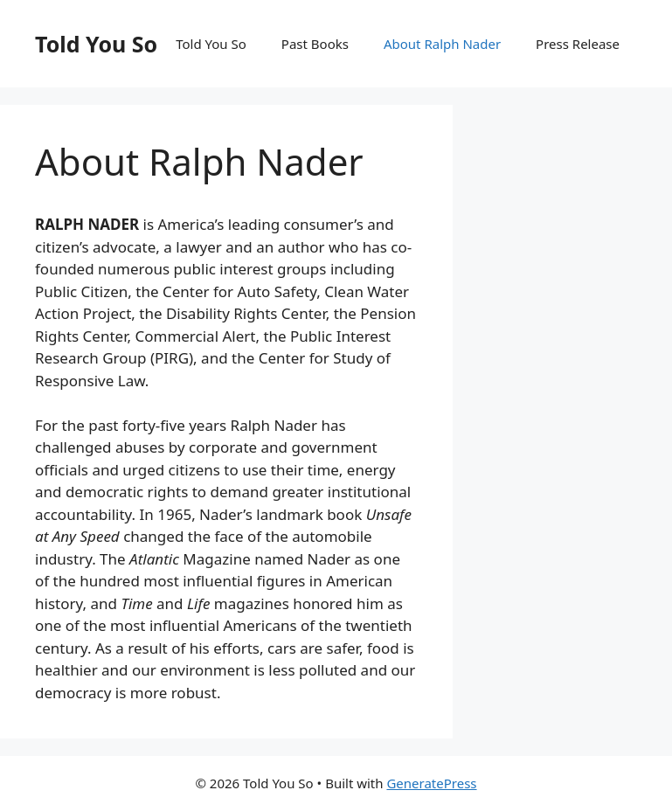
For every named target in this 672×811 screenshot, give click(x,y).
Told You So (96, 44)
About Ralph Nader (442, 44)
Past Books (315, 44)
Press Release (578, 44)
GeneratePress (431, 783)
